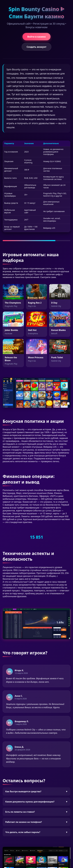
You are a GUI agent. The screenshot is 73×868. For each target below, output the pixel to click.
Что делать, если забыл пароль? (36, 832)
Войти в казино (36, 37)
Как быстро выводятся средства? (36, 791)
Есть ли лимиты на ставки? (36, 812)
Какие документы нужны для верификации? (36, 802)
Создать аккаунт (36, 47)
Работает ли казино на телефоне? (36, 822)
